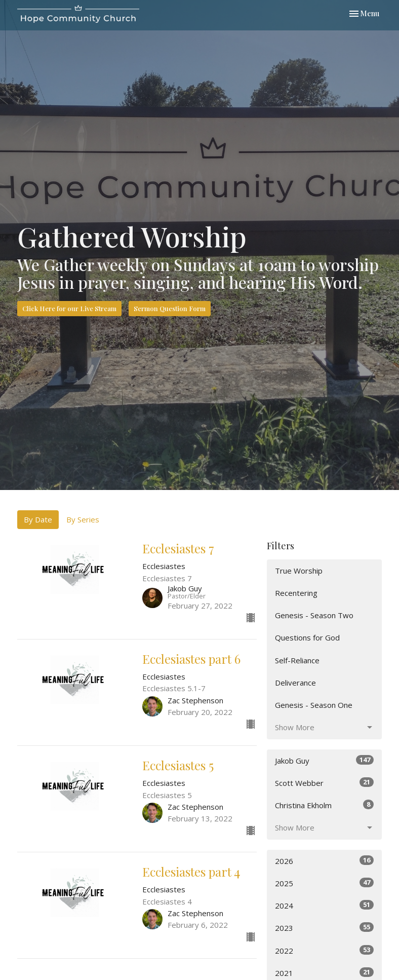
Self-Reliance (297, 660)
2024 (324, 905)
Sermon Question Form (170, 308)
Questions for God (307, 637)
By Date (38, 519)
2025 (324, 883)
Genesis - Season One (314, 705)
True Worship (299, 571)
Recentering (296, 593)
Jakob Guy (324, 760)
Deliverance (295, 683)
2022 (324, 950)
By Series (83, 519)
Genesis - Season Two (314, 615)
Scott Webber (324, 783)
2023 (324, 928)
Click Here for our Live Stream (69, 308)
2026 (324, 861)
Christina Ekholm (324, 805)
